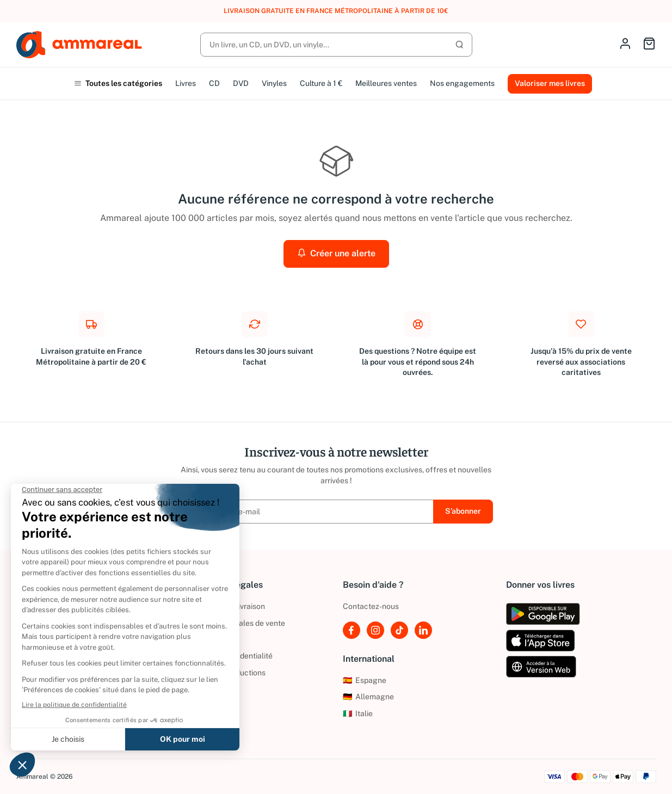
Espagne (365, 680)
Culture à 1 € (321, 83)
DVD (241, 83)
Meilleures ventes (386, 83)
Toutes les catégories (118, 83)
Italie (358, 713)
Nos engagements (462, 83)
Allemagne (368, 697)
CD (214, 83)
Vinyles (274, 83)
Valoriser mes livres (550, 83)
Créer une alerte (336, 253)
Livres (186, 83)
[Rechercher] (336, 45)
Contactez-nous (371, 606)
